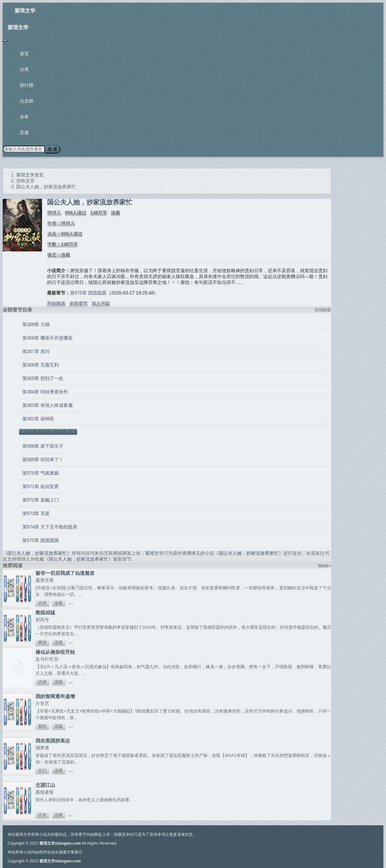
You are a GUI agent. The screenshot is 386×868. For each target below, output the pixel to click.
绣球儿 (54, 212)
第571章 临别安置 (41, 486)
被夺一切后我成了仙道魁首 (65, 573)
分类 (24, 69)
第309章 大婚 (36, 324)
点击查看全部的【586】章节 (48, 431)
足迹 (24, 132)
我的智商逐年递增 (55, 696)
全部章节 (79, 303)
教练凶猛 (45, 612)
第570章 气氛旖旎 (41, 473)
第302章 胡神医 (38, 418)
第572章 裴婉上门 (41, 500)
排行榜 (27, 85)
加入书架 (101, 303)
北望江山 (45, 785)
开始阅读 (56, 303)
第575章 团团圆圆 (88, 293)
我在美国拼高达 (53, 740)
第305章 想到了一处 (43, 378)
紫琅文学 (25, 11)
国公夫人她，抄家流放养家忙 (37, 553)
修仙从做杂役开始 (55, 652)
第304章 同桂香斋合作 (45, 391)
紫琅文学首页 (30, 175)
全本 (24, 117)
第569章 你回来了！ (43, 459)
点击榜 (27, 101)
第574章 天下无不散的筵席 (50, 527)
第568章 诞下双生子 (43, 446)
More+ (325, 565)
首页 (24, 54)
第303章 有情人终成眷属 (47, 405)
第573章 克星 (36, 513)
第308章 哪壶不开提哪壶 (47, 338)
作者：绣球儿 (61, 223)
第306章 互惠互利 (41, 364)
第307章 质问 (36, 351)
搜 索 (52, 149)
